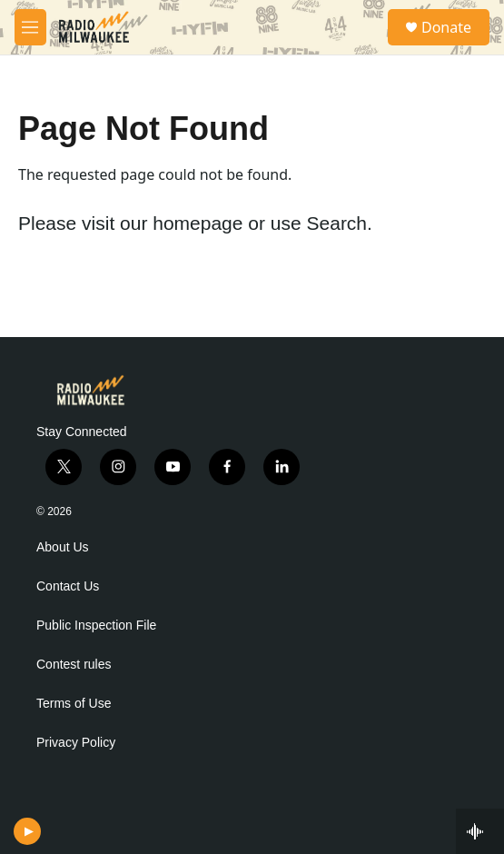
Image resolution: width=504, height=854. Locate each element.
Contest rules (74, 665)
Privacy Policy (76, 743)
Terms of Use (74, 704)
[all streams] (480, 831)
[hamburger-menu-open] (30, 27)
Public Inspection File (96, 626)
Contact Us (68, 586)
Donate (446, 27)
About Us (63, 547)
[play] (28, 831)
